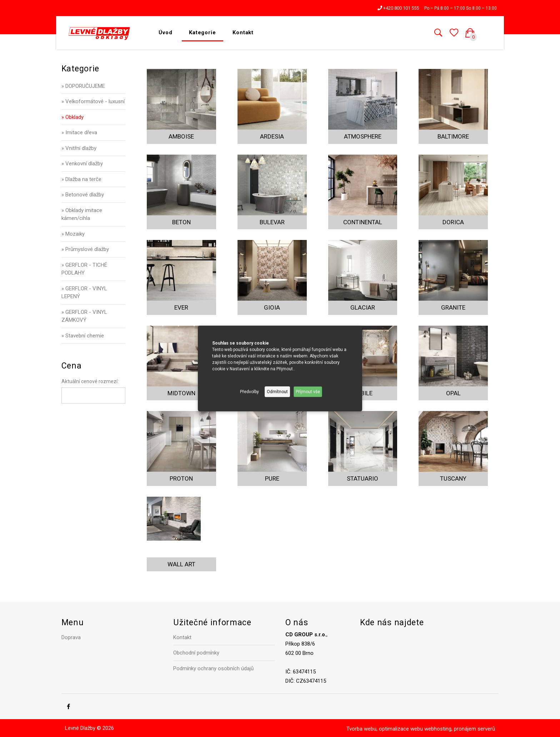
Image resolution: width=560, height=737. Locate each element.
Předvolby (249, 392)
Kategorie (202, 32)
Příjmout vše (308, 392)
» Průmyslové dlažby (85, 249)
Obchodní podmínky (196, 653)
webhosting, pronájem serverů (460, 729)
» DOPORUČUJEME (83, 86)
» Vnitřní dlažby (79, 148)
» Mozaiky (73, 234)
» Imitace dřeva (79, 132)
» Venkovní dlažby (82, 164)
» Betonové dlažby (83, 195)
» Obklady (72, 117)
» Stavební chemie (83, 336)
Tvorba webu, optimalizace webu (385, 729)
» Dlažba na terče (81, 179)
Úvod (166, 32)
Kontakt (243, 32)
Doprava (71, 637)
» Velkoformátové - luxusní (93, 101)
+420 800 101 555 (398, 8)
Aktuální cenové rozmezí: (90, 381)
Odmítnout (277, 392)
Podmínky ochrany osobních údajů (213, 668)
